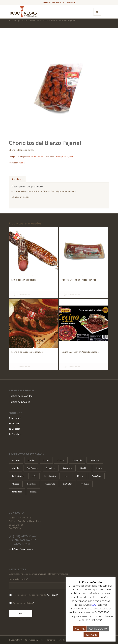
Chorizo (45, 20)
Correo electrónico (18, 579)
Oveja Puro (96, 476)
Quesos (16, 484)
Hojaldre (84, 468)
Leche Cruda (18, 476)
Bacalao (31, 460)
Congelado (77, 460)
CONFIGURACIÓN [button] (98, 629)
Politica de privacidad (21, 396)
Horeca (65, 157)
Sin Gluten (68, 484)
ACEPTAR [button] (80, 629)
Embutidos (35, 20)
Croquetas (95, 460)
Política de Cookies (19, 402)
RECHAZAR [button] (91, 635)
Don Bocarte (32, 468)
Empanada (68, 468)
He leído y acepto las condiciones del (35, 595)
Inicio (24, 20)
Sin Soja (33, 492)
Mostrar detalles (22, 295)
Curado (15, 468)
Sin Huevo (85, 484)
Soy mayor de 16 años (23, 603)
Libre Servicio (50, 476)
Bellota (46, 460)
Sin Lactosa (17, 492)
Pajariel (22, 163)
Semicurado (50, 484)
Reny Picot (32, 484)
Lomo (67, 476)
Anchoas (16, 460)
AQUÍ (94, 605)
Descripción (17, 179)
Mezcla (80, 476)
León (71, 157)
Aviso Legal (52, 595)
